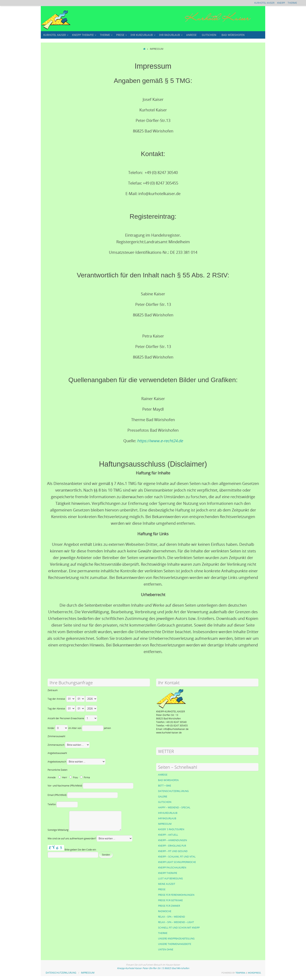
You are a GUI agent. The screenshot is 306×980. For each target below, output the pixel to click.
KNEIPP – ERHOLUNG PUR (172, 846)
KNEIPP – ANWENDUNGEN (173, 840)
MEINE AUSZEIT (167, 884)
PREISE (162, 889)
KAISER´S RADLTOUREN (171, 829)
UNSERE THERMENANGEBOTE (175, 944)
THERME (292, 3)
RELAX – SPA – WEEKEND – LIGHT (176, 922)
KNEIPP (281, 3)
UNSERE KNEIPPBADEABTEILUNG (176, 939)
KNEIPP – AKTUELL (168, 835)
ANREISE (163, 775)
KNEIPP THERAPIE (168, 873)
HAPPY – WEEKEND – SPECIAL (174, 807)
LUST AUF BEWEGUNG (170, 878)
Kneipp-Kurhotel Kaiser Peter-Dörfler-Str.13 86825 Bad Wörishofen (153, 968)
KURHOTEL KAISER (264, 3)
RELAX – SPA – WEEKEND (172, 917)
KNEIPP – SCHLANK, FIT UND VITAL (177, 857)
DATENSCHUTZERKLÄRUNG (173, 791)
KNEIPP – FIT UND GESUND (173, 851)
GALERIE (163, 797)
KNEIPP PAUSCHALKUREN (172, 868)
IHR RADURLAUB (167, 818)
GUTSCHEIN (165, 802)
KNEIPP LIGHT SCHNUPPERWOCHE (177, 862)
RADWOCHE (165, 911)
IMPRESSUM (165, 824)
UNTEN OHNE (166, 949)
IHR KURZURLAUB (168, 813)
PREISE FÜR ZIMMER (169, 906)
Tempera (240, 973)
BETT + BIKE (165, 786)
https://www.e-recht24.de (160, 441)
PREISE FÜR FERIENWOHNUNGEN (176, 895)
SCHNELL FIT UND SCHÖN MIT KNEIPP (179, 928)
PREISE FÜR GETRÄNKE (170, 900)
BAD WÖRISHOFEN (168, 780)
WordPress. (255, 973)
